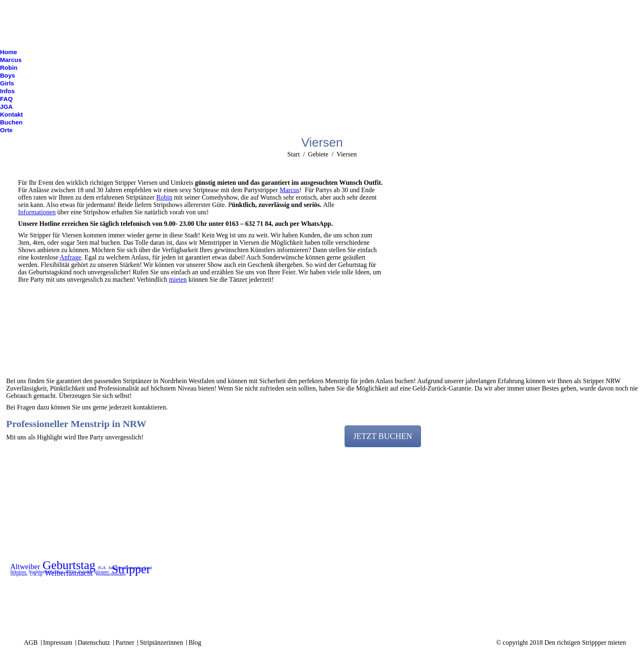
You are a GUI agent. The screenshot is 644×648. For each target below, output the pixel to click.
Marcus (290, 190)
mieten (178, 279)
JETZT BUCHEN (383, 436)
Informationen (37, 212)
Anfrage (70, 257)
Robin (164, 197)
